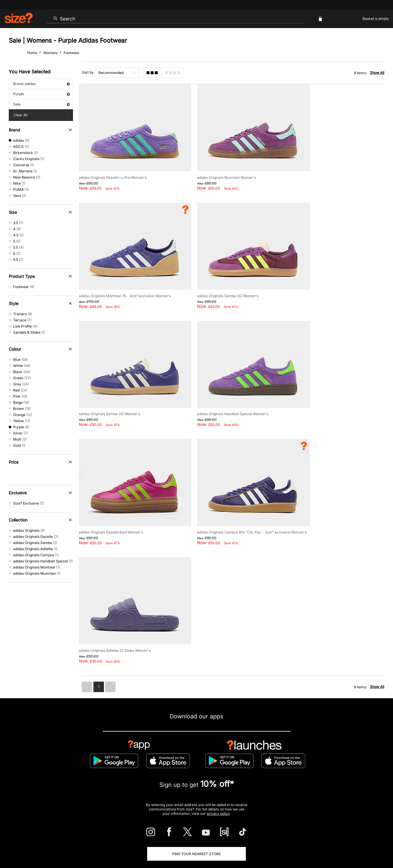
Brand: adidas (41, 84)
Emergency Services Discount (130, 790)
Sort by (88, 72)
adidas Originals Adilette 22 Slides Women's (328, 387)
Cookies (323, 847)
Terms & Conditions (186, 790)
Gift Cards (300, 790)
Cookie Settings (257, 771)
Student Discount (75, 790)
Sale (41, 104)
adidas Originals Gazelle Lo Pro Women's (113, 168)
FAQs (328, 790)
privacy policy (218, 704)
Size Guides (116, 771)
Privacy (378, 847)
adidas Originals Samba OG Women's (109, 277)
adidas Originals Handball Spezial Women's (328, 277)
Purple (41, 94)
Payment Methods (214, 771)
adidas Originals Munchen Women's (215, 168)
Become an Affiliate (260, 790)
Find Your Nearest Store (196, 744)
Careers (339, 847)
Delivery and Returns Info (162, 771)
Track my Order (78, 771)
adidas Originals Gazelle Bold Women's (111, 387)
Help (276, 847)
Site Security (358, 847)
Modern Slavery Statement (308, 771)
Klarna (223, 790)
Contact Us (40, 771)
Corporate (354, 771)
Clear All (20, 115)
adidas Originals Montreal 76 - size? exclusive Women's (338, 168)
